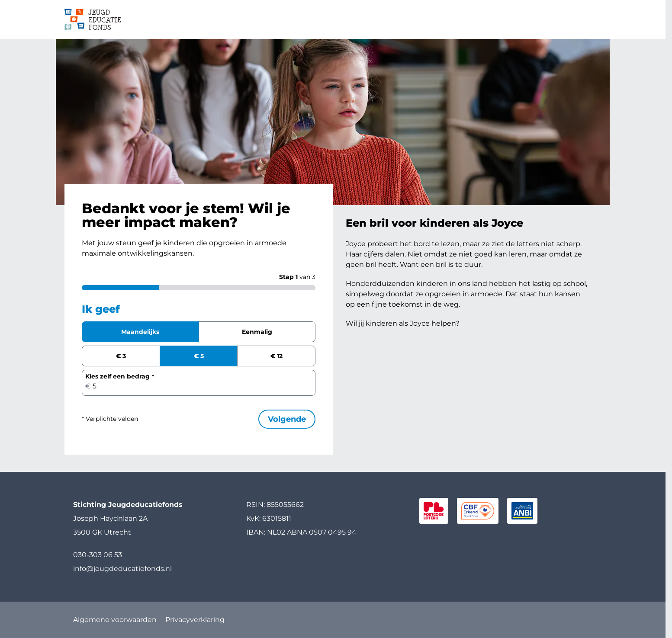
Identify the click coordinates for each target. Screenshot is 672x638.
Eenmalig (257, 332)
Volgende (287, 419)
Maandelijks (140, 332)
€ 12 (277, 356)
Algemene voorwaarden (115, 620)
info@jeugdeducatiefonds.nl (122, 569)
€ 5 (199, 356)
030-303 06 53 (98, 555)
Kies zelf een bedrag (117, 376)
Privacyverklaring (195, 620)
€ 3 (121, 356)
